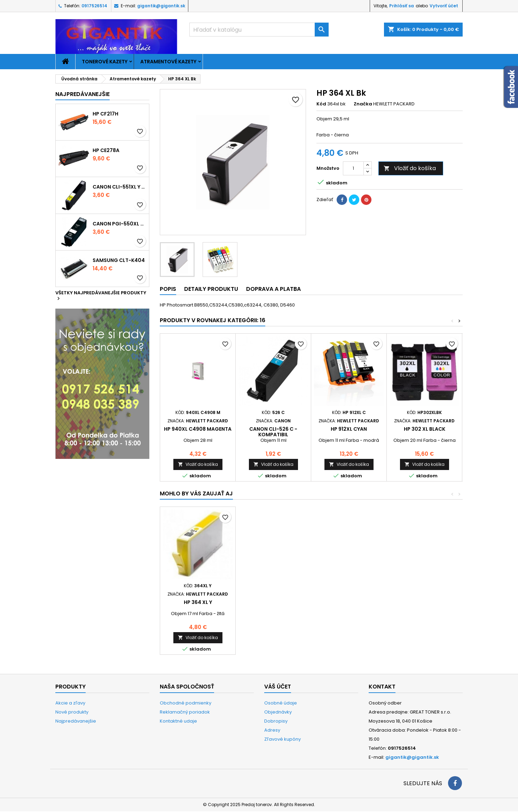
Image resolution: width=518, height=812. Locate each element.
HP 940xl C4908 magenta (198, 429)
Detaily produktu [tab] (211, 289)
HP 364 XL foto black (198, 602)
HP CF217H (105, 114)
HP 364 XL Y (425, 602)
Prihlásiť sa (402, 6)
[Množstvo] (353, 168)
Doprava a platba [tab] (273, 289)
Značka (363, 104)
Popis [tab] (168, 289)
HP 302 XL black (425, 429)
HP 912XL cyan (349, 429)
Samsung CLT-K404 (119, 260)
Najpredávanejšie (83, 94)
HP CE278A (106, 150)
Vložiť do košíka (410, 168)
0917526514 (94, 6)
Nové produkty (72, 712)
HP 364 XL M (349, 602)
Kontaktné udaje (178, 721)
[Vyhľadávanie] (259, 30)
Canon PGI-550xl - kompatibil (119, 224)
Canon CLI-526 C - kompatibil (273, 432)
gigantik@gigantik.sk (161, 6)
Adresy (272, 730)
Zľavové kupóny (282, 739)
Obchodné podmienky (186, 703)
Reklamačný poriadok (185, 712)
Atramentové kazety (168, 62)
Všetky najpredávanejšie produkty (101, 296)
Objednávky (278, 712)
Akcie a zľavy (70, 703)
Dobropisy (276, 721)
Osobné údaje (281, 703)
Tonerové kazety (105, 62)
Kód (321, 104)
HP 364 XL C (273, 602)
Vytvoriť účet (444, 6)
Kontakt (382, 687)
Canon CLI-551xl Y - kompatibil (119, 187)
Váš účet (278, 687)
